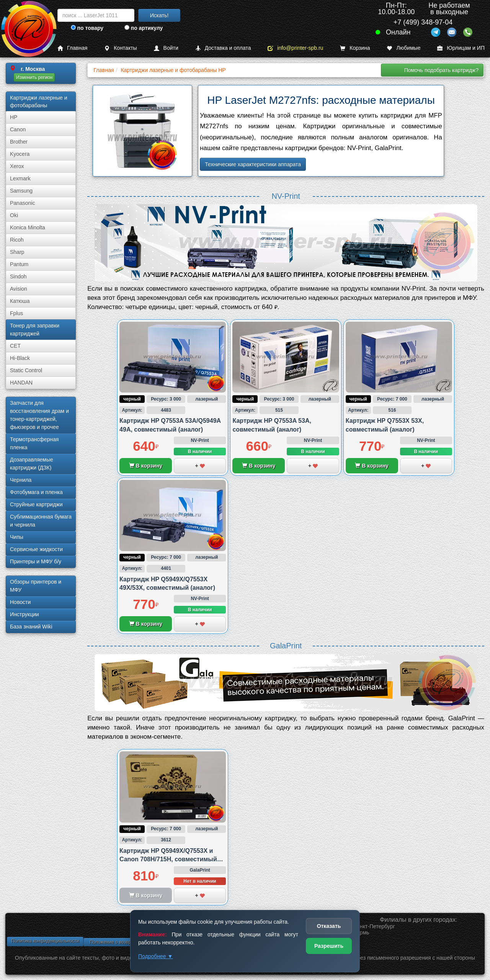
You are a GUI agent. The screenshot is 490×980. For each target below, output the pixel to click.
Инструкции (24, 614)
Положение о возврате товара (122, 942)
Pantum (19, 264)
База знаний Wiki (31, 627)
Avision (19, 289)
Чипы (17, 537)
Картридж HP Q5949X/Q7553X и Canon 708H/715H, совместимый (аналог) (168, 859)
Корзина (355, 48)
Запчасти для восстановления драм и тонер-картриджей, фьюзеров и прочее (39, 415)
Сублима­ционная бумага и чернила (41, 521)
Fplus (16, 313)
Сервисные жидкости (36, 549)
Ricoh (17, 240)
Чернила (21, 480)
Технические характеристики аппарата (253, 164)
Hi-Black (20, 358)
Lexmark (20, 178)
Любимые (403, 48)
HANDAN (21, 383)
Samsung (21, 191)
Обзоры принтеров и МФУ (36, 586)
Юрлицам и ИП (461, 48)
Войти (166, 48)
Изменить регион (34, 77)
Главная (72, 48)
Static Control (26, 370)
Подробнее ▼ (155, 956)
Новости (20, 602)
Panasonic (22, 203)
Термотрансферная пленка (34, 443)
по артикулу (144, 28)
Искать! (159, 15)
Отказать (329, 926)
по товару (87, 28)
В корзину (146, 466)
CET (15, 346)
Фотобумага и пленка (36, 492)
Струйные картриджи (36, 504)
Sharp (17, 252)
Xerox (17, 166)
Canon (18, 129)
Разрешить (329, 946)
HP (14, 117)
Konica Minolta (28, 227)
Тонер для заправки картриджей (35, 330)
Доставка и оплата (223, 48)
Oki (14, 215)
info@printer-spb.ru (295, 48)
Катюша (20, 301)
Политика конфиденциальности (45, 941)
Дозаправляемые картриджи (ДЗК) (32, 464)
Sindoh (18, 276)
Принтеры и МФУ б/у (36, 561)
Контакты (120, 48)
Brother (19, 142)
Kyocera (20, 154)
